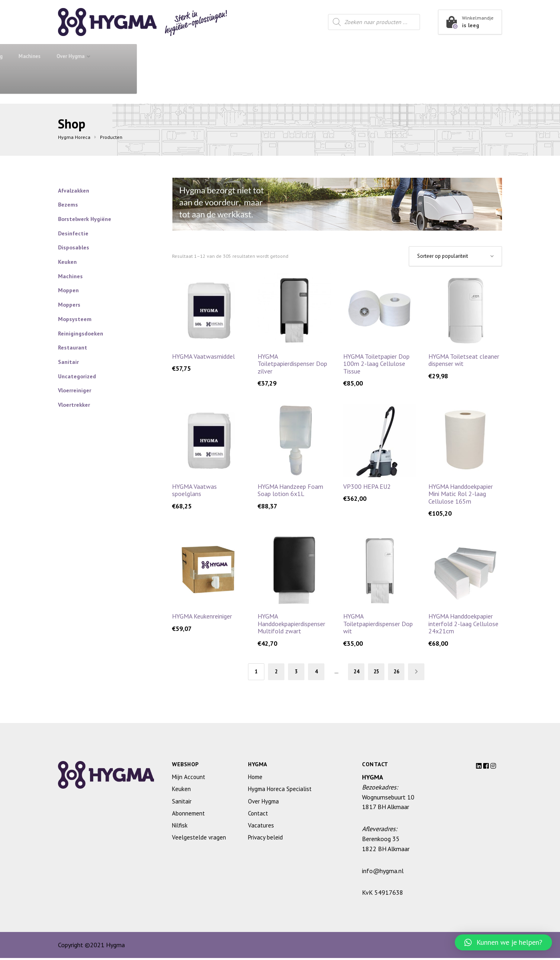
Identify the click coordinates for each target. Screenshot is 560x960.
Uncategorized (77, 376)
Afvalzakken (74, 191)
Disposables (74, 247)
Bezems (68, 205)
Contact (76, 81)
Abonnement (148, 56)
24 (358, 673)
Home (255, 779)
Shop (87, 56)
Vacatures (261, 828)
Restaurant (289, 56)
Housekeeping (347, 56)
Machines (395, 56)
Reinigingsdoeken (81, 333)
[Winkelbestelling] (455, 256)
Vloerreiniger (75, 390)
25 (380, 673)
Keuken (239, 56)
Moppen (68, 290)
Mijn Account (189, 779)
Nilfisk (180, 828)
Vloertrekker (74, 405)
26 (402, 673)
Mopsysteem (75, 319)
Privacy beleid (265, 840)
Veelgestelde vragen (199, 840)
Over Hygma (436, 56)
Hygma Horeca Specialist (280, 791)
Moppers (69, 305)
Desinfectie (73, 233)
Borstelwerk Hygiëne (85, 219)
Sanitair (192, 56)
